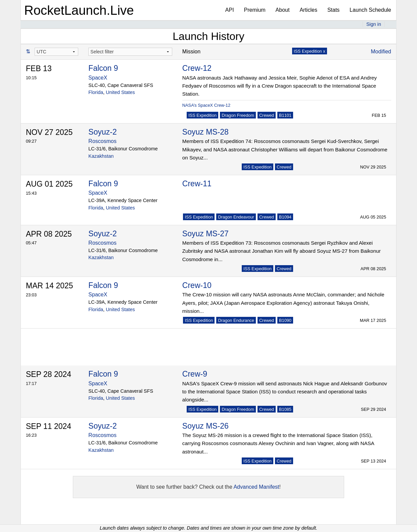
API (230, 10)
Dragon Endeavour (236, 217)
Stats (333, 10)
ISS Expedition (202, 115)
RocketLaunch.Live (79, 10)
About (283, 10)
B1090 (285, 320)
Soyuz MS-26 (205, 426)
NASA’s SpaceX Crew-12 (206, 105)
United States (120, 92)
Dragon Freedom (238, 115)
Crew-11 (197, 184)
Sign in (374, 24)
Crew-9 (195, 374)
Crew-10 (197, 285)
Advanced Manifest (256, 487)
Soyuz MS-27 (205, 234)
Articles (308, 10)
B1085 (285, 409)
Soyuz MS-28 (205, 132)
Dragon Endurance (236, 320)
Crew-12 (197, 68)
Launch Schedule (370, 10)
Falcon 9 (103, 68)
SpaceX (98, 78)
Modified (381, 52)
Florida (96, 92)
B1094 (285, 217)
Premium (255, 10)
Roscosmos (102, 141)
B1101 (285, 115)
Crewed (267, 115)
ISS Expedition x (310, 51)
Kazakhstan (101, 156)
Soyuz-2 (102, 132)
